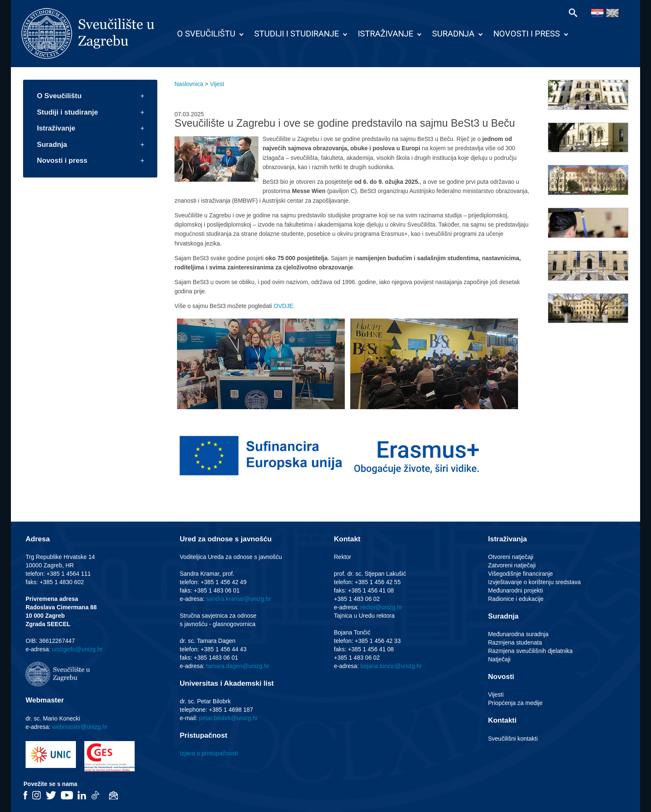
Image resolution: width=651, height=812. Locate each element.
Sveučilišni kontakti (513, 739)
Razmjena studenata (515, 642)
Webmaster (45, 700)
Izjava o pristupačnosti (209, 753)
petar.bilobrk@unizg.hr (228, 718)
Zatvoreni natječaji (512, 565)
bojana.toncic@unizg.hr (391, 666)
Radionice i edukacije (516, 599)
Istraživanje (385, 34)
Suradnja (453, 34)
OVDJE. (284, 306)
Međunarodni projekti (516, 590)
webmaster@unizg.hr (80, 727)
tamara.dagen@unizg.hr (238, 666)
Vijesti (496, 695)
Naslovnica (189, 84)
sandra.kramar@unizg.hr (239, 599)
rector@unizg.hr (381, 607)
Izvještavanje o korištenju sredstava (535, 582)
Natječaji (500, 659)
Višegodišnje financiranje (521, 574)
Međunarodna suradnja (518, 634)
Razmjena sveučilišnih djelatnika (531, 651)
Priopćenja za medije (516, 703)
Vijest (217, 84)
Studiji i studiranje (297, 34)
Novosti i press (527, 34)
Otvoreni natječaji (511, 557)
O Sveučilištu (206, 34)
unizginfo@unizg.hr (77, 649)
